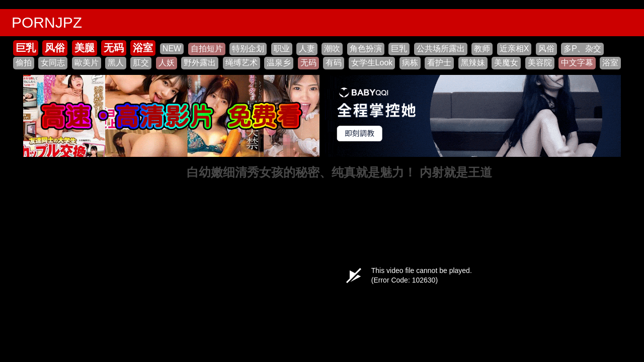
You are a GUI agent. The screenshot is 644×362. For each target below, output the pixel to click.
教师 (482, 49)
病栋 (410, 63)
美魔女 (506, 63)
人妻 (307, 49)
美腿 (85, 48)
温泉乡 (279, 63)
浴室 (143, 48)
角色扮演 (366, 49)
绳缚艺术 (242, 63)
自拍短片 (207, 49)
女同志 (53, 63)
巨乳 (26, 48)
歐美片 (87, 63)
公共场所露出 (441, 49)
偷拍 (24, 63)
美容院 (540, 63)
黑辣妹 (473, 63)
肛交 (141, 63)
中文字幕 (577, 63)
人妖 (167, 63)
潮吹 (332, 49)
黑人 (116, 63)
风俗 (55, 48)
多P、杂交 (582, 49)
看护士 (439, 63)
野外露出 (200, 63)
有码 (334, 63)
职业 (282, 49)
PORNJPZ (47, 22)
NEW (172, 49)
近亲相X (514, 49)
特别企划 (248, 49)
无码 (114, 48)
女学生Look (372, 63)
